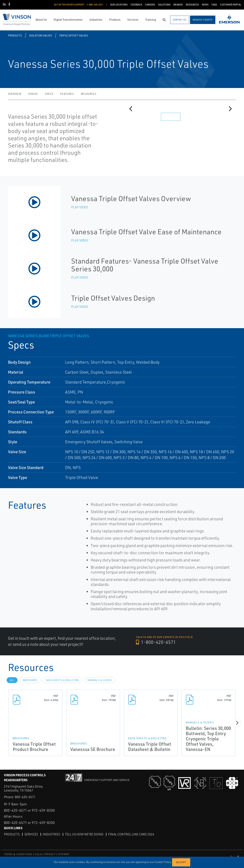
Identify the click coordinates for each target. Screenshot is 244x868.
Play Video (80, 207)
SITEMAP (64, 854)
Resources (89, 94)
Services (31, 834)
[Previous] (131, 109)
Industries (51, 834)
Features (67, 94)
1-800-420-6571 (156, 642)
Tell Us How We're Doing (84, 834)
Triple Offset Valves (73, 35)
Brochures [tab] (30, 680)
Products (15, 35)
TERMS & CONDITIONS (18, 854)
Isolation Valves (41, 35)
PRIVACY (50, 854)
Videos (33, 94)
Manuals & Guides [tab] (100, 680)
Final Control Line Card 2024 (131, 834)
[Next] (230, 109)
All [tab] (12, 680)
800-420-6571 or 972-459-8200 (29, 810)
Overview (15, 94)
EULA (39, 854)
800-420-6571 (25, 797)
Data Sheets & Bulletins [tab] (62, 680)
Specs (49, 94)
